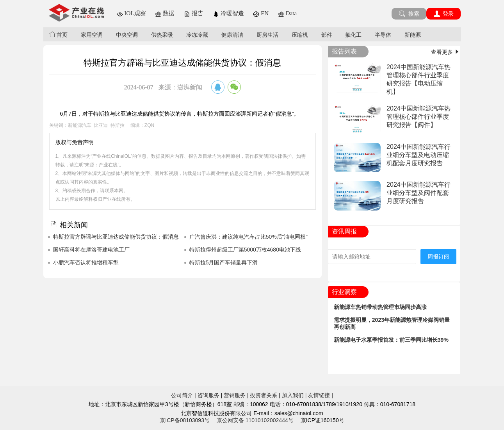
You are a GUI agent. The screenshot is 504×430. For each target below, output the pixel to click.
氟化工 (353, 35)
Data (287, 13)
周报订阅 (438, 257)
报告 (194, 13)
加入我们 (293, 395)
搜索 (409, 14)
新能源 (413, 35)
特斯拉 (118, 125)
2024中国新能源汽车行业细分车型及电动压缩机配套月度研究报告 (419, 155)
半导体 (383, 35)
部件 (327, 35)
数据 (165, 13)
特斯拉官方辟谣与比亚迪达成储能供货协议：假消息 (116, 237)
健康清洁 (232, 35)
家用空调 (92, 35)
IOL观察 (131, 13)
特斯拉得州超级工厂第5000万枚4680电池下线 (245, 250)
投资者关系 (264, 395)
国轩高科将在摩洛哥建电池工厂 (91, 250)
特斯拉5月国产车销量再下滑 (224, 262)
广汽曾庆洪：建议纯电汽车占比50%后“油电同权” (248, 237)
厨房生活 (267, 35)
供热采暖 (162, 35)
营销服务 (235, 395)
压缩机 (300, 35)
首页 (59, 35)
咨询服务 (208, 395)
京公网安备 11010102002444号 (255, 420)
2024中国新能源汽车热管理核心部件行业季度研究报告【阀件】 (419, 117)
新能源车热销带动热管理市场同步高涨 (380, 307)
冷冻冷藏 (197, 35)
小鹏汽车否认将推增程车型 (86, 262)
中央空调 (127, 35)
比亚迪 (101, 125)
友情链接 (319, 395)
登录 (444, 14)
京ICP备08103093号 (185, 420)
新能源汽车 (80, 125)
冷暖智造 (228, 13)
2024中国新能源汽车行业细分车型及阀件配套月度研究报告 (419, 193)
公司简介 (182, 395)
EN (261, 13)
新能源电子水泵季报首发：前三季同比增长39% (391, 340)
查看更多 (446, 52)
